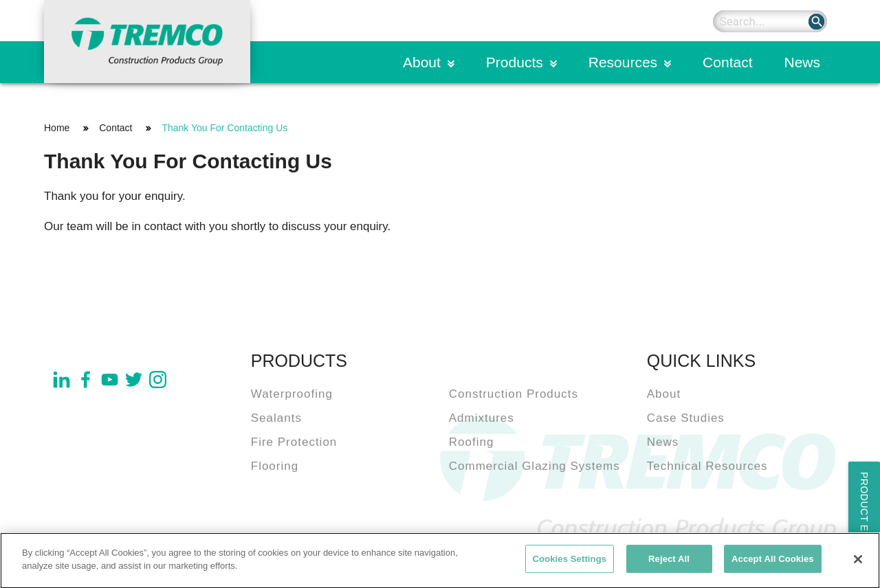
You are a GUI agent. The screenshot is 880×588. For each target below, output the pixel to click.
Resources (623, 62)
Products (515, 62)
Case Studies (686, 418)
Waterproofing (292, 394)
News (802, 62)
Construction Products (514, 394)
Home (57, 128)
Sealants (276, 418)
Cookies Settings (570, 562)
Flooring (275, 466)
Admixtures (482, 418)
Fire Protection (294, 442)
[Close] (858, 563)
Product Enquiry (864, 521)
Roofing (472, 442)
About (422, 62)
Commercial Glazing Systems (535, 466)
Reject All (669, 562)
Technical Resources (707, 466)
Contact (727, 62)
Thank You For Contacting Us (224, 128)
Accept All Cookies (773, 562)
